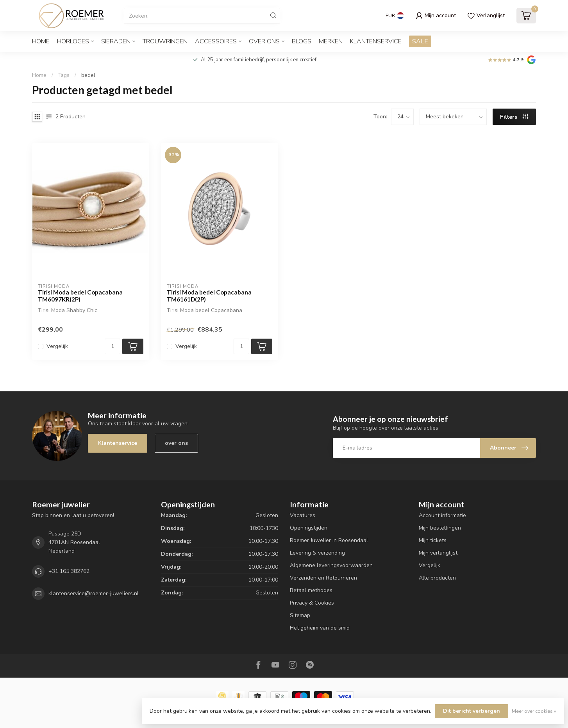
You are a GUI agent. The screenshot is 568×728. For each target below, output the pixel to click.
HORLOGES (73, 41)
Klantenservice (376, 41)
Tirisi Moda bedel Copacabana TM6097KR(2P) (80, 296)
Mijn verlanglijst (438, 553)
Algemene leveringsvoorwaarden (331, 565)
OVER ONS (264, 41)
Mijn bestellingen (440, 528)
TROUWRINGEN (165, 41)
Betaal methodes (311, 590)
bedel (88, 75)
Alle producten (437, 578)
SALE (420, 41)
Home (41, 41)
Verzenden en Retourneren (323, 578)
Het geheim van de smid (320, 628)
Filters (514, 117)
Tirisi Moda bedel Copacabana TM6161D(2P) (209, 296)
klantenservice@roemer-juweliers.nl (94, 593)
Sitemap (300, 615)
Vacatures (303, 515)
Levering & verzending (317, 553)
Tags (64, 75)
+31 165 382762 (69, 571)
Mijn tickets (433, 540)
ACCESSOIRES (216, 41)
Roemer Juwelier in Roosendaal (329, 540)
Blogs (302, 41)
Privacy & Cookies (312, 603)
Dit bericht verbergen (472, 711)
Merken (331, 41)
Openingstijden (309, 528)
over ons (176, 443)
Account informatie (442, 515)
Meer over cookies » (534, 711)
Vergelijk (57, 346)
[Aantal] (113, 346)
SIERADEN (116, 41)
